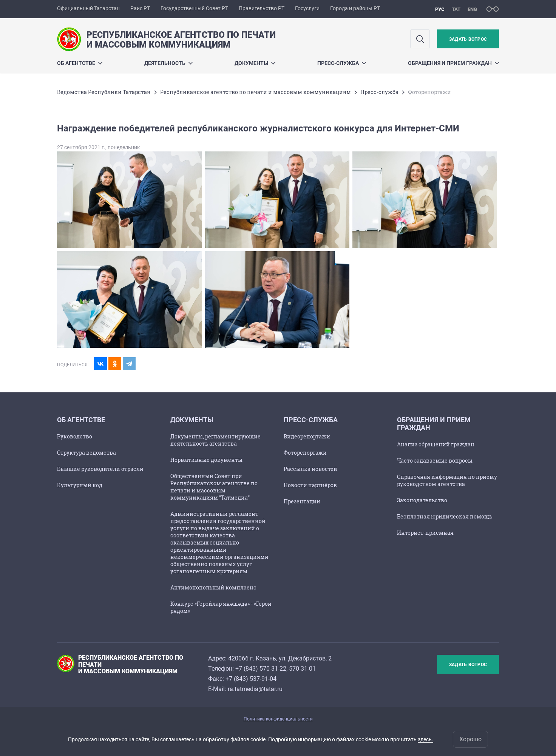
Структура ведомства (86, 453)
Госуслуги (307, 8)
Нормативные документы (206, 460)
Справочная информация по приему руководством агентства (447, 480)
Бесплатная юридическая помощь (445, 516)
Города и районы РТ (355, 8)
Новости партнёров (310, 485)
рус (440, 9)
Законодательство (422, 500)
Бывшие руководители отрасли (100, 469)
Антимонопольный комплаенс (213, 587)
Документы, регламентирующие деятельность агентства (215, 440)
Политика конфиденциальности (278, 719)
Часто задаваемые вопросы (435, 461)
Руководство (75, 436)
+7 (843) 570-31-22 (261, 669)
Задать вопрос (468, 39)
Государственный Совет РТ (194, 8)
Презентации (302, 501)
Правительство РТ (262, 8)
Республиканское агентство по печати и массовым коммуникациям (256, 92)
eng (472, 9)
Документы (255, 63)
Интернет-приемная (425, 533)
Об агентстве (80, 63)
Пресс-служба (342, 63)
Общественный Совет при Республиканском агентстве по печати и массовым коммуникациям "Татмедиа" (214, 487)
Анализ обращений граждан (436, 444)
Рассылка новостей (310, 469)
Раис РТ (140, 8)
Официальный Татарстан (88, 8)
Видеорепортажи (307, 436)
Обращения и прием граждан (453, 63)
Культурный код (80, 485)
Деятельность (168, 63)
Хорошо (470, 739)
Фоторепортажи (305, 453)
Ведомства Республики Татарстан (104, 92)
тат (456, 9)
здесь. (425, 739)
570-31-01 (302, 669)
